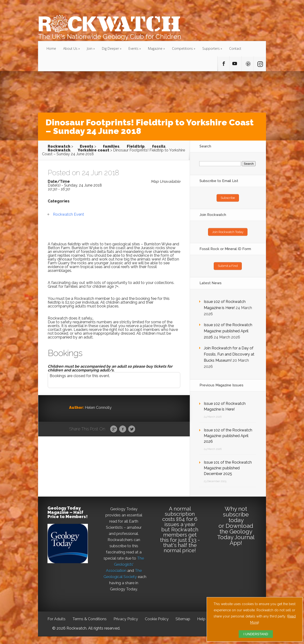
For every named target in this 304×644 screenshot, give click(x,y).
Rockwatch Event (69, 214)
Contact (235, 48)
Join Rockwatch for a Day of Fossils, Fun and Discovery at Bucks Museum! (229, 352)
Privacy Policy (126, 617)
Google (114, 429)
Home (51, 48)
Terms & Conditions (90, 617)
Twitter (132, 429)
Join (90, 48)
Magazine (155, 48)
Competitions (182, 48)
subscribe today (236, 515)
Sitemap (183, 617)
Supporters (211, 48)
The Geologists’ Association (125, 563)
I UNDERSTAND (256, 634)
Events (133, 48)
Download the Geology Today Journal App (236, 532)
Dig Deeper (110, 48)
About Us (70, 48)
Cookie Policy (157, 617)
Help (201, 617)
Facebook (123, 429)
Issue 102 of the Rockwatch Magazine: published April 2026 (228, 329)
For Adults (57, 617)
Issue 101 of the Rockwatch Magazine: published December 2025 (228, 466)
